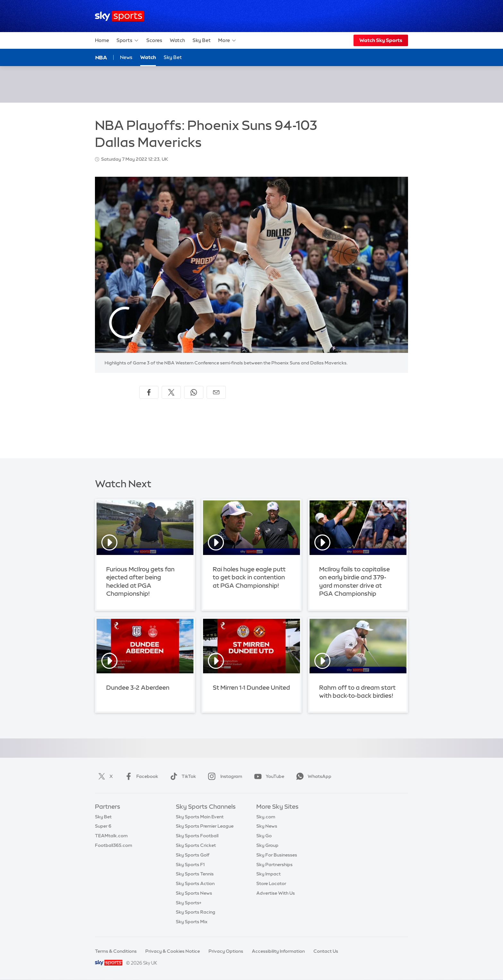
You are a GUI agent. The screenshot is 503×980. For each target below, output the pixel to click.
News (126, 57)
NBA (101, 57)
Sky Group (267, 845)
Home (102, 40)
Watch (177, 40)
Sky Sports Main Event (200, 817)
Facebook (140, 776)
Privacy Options (226, 951)
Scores (154, 40)
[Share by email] (216, 392)
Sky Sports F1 (190, 865)
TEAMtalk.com (111, 836)
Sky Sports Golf (193, 855)
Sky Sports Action (195, 883)
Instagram (224, 776)
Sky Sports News (194, 893)
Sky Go (264, 836)
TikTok (182, 776)
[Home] (119, 16)
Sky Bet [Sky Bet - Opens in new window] (173, 57)
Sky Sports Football (197, 836)
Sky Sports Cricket (196, 845)
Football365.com (114, 845)
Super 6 (103, 826)
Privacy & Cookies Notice (173, 951)
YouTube (268, 776)
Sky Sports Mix (192, 922)
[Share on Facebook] (149, 392)
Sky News (267, 826)
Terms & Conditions (116, 951)
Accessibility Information (278, 951)
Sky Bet (202, 40)
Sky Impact (269, 874)
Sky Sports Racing (196, 912)
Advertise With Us (276, 893)
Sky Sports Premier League (205, 826)
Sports (128, 40)
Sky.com (266, 817)
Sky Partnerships (274, 865)
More (227, 40)
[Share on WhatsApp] (194, 392)
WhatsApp (312, 776)
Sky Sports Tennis (195, 874)
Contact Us (326, 951)
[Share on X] (171, 392)
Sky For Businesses (277, 855)
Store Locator (271, 883)
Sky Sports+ (189, 903)
